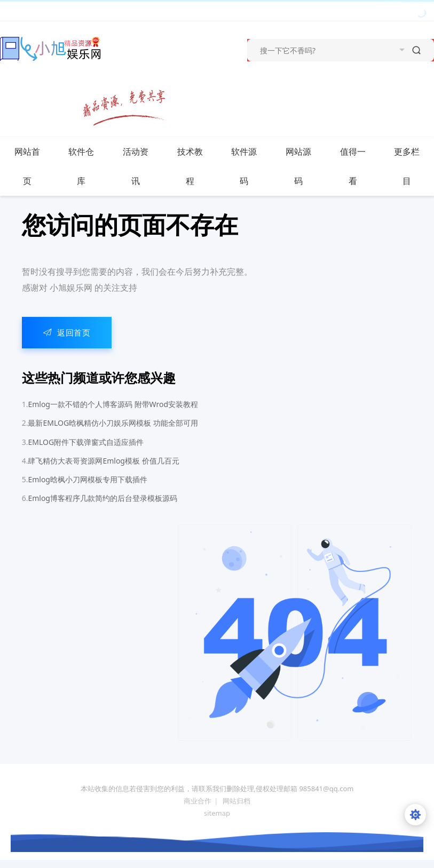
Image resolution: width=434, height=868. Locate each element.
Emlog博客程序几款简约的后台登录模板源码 (102, 498)
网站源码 (305, 166)
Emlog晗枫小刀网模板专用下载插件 (88, 479)
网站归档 (236, 801)
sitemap (217, 813)
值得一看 (359, 166)
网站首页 (27, 166)
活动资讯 (142, 166)
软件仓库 (88, 166)
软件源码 (250, 166)
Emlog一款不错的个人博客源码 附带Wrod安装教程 (113, 404)
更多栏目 (413, 166)
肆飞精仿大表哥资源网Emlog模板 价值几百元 (103, 461)
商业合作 (198, 801)
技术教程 (196, 166)
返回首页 (67, 332)
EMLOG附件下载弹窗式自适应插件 (86, 442)
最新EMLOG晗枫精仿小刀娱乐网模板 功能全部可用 (113, 423)
